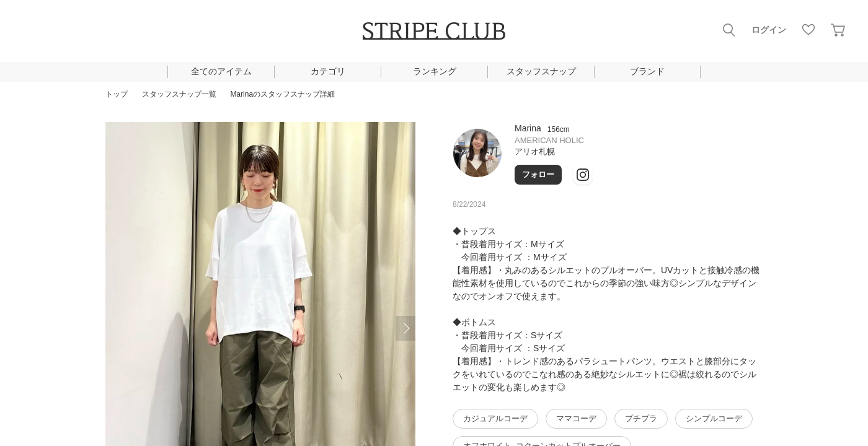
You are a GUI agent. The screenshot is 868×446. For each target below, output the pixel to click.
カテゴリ (328, 71)
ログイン (769, 30)
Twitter (648, 170)
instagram (618, 170)
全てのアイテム (221, 71)
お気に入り (808, 30)
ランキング (435, 71)
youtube (678, 170)
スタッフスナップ (541, 71)
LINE (588, 170)
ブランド (647, 71)
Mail (707, 170)
